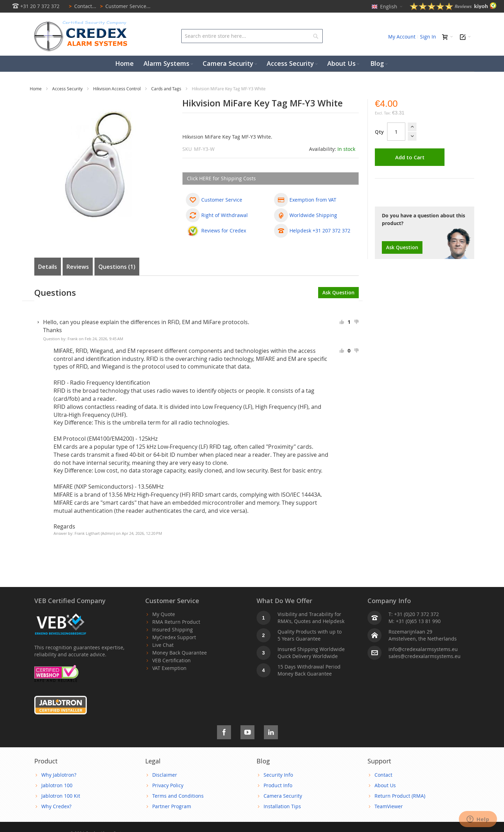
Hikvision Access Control (117, 89)
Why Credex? (56, 806)
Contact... (81, 6)
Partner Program (172, 806)
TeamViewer (389, 806)
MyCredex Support (174, 637)
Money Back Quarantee (180, 653)
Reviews (78, 267)
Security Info (278, 775)
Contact (383, 775)
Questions (117, 267)
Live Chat (163, 645)
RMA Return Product (176, 622)
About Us (385, 785)
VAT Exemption (169, 668)
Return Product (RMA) (400, 796)
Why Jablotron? (59, 775)
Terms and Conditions (178, 796)
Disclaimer (165, 775)
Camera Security (283, 796)
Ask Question (402, 247)
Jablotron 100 (57, 785)
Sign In (428, 37)
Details (48, 267)
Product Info (278, 785)
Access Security (68, 89)
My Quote (164, 614)
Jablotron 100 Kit (61, 796)
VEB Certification (171, 660)
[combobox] (252, 36)
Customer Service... (124, 6)
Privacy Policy (168, 785)
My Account (402, 37)
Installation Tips (282, 806)
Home (36, 89)
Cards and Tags (167, 89)
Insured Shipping (173, 630)
